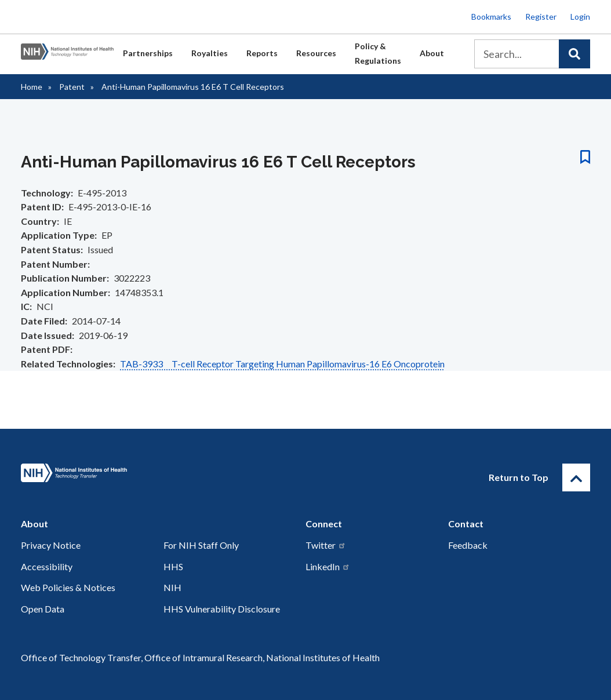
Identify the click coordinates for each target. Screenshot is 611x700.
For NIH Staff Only (201, 545)
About (432, 53)
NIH (172, 587)
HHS (173, 566)
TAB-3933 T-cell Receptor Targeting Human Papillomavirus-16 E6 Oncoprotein (282, 364)
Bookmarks (491, 17)
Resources (316, 53)
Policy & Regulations (378, 53)
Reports (262, 53)
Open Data (43, 609)
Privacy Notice (51, 545)
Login (580, 17)
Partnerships (148, 53)
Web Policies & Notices (68, 587)
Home (32, 87)
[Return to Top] (576, 477)
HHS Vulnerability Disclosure (222, 609)
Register (541, 17)
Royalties (210, 53)
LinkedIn (328, 566)
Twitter (326, 545)
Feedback (468, 545)
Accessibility (47, 566)
